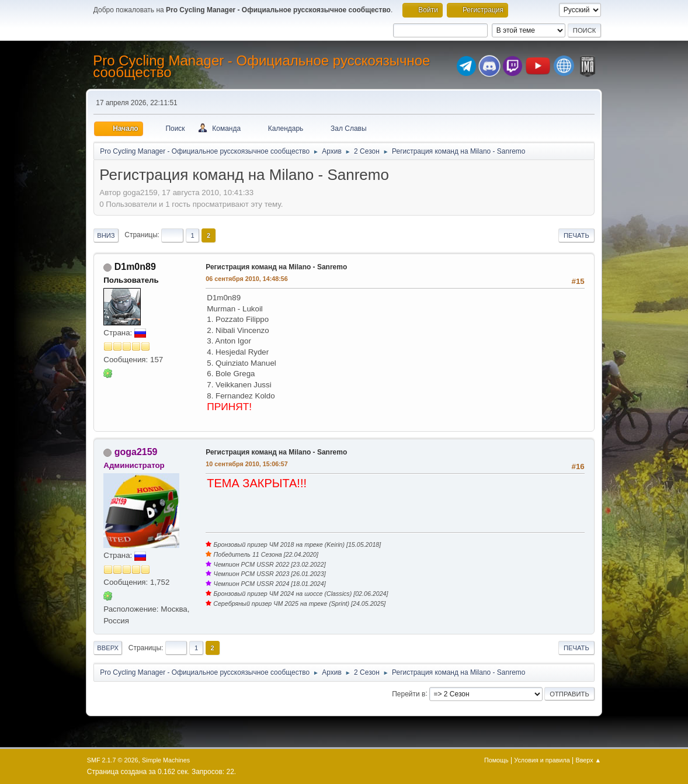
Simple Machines (166, 760)
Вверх (108, 648)
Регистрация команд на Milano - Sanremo (276, 267)
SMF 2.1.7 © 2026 (113, 760)
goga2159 (136, 452)
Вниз (106, 235)
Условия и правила (542, 760)
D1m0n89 (135, 267)
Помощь (496, 760)
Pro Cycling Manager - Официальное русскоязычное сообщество (261, 66)
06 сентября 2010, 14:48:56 (247, 279)
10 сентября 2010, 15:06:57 (247, 464)
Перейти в (409, 693)
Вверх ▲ (589, 760)
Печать (576, 235)
